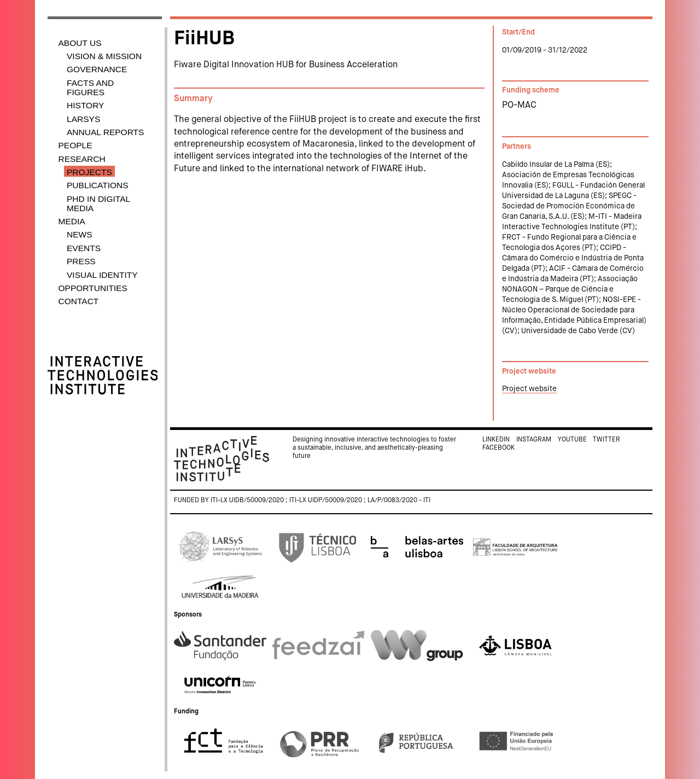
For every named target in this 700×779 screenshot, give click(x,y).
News (80, 234)
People (75, 145)
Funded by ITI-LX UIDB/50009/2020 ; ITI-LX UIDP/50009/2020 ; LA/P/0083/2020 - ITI (302, 501)
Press (81, 261)
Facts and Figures (90, 88)
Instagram (534, 440)
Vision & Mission (104, 56)
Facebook (498, 448)
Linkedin (496, 440)
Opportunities (93, 288)
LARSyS (83, 119)
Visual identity (102, 275)
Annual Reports (105, 132)
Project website (529, 389)
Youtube (572, 440)
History (85, 105)
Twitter (606, 440)
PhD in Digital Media (98, 204)
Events (84, 248)
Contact (79, 301)
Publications (98, 185)
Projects (89, 172)
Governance (97, 69)
